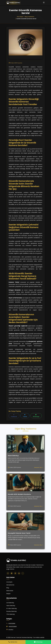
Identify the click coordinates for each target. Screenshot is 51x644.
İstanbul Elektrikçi (11, 612)
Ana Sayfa (9, 582)
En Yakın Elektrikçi (12, 609)
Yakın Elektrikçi (11, 606)
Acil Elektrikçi (10, 603)
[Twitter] (15, 573)
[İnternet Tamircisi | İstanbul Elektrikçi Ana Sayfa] (13, 3)
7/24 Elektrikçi (11, 614)
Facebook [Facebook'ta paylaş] (14, 416)
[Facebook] (8, 573)
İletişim (8, 594)
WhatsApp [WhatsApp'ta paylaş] (36, 416)
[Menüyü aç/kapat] (44, 3)
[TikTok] (23, 573)
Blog (8, 588)
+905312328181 (13, 627)
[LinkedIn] (19, 573)
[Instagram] (12, 573)
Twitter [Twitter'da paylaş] (25, 416)
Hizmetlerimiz (10, 585)
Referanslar (10, 591)
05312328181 (12, 624)
